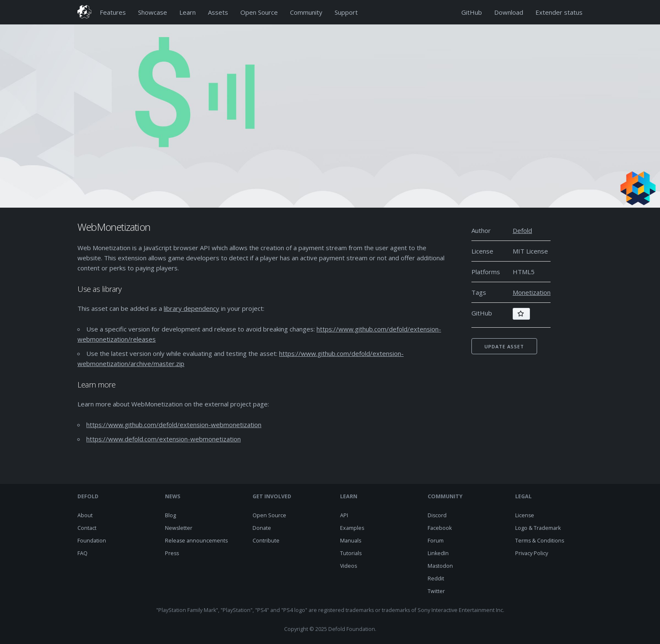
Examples (352, 528)
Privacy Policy (532, 553)
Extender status (559, 12)
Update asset (504, 346)
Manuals (351, 541)
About (85, 515)
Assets (218, 12)
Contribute (266, 541)
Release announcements (196, 541)
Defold (522, 230)
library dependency (192, 308)
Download (509, 12)
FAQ (82, 553)
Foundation (92, 541)
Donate (262, 528)
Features (113, 12)
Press (172, 553)
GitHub (472, 12)
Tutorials (351, 553)
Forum (436, 541)
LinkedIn (438, 553)
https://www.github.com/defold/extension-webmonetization (174, 425)
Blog (170, 515)
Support (346, 12)
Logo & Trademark (538, 528)
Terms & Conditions (540, 541)
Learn (188, 12)
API (344, 515)
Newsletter (179, 528)
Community (306, 12)
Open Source (259, 12)
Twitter (436, 591)
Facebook (440, 528)
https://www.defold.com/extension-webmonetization (164, 439)
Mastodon (440, 566)
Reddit (436, 579)
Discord (437, 515)
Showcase (153, 12)
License (525, 515)
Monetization (532, 292)
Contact (87, 528)
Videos (349, 566)
